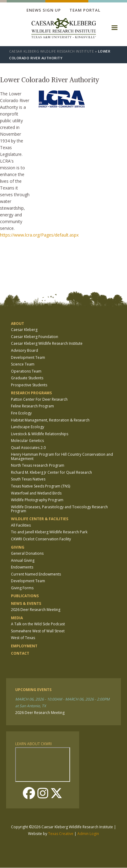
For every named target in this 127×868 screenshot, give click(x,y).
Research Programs (31, 393)
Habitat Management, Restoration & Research (50, 420)
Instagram (43, 793)
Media (17, 618)
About (18, 324)
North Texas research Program (38, 465)
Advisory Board (25, 350)
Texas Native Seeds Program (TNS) (41, 486)
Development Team (28, 357)
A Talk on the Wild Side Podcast (38, 624)
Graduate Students (27, 378)
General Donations (27, 553)
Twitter (56, 793)
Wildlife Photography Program (37, 500)
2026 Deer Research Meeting (36, 610)
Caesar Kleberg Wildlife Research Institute (51, 51)
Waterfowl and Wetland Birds (36, 493)
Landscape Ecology (28, 427)
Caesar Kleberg (24, 330)
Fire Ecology (21, 413)
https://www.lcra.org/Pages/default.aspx (39, 235)
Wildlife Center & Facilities (40, 519)
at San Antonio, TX (31, 706)
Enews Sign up (44, 10)
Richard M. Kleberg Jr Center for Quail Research (51, 472)
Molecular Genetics (27, 441)
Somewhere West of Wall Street (38, 631)
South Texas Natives (28, 479)
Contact (20, 653)
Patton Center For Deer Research (39, 399)
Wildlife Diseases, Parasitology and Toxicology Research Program (59, 509)
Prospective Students (29, 385)
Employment (24, 646)
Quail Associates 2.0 (28, 448)
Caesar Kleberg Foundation (35, 337)
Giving (18, 547)
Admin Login (88, 834)
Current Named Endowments (36, 574)
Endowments (22, 567)
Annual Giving (23, 560)
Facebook (29, 793)
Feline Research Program (32, 406)
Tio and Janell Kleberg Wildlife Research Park (49, 532)
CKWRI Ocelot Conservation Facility (41, 539)
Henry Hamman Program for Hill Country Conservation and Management (62, 456)
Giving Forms (22, 588)
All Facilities (21, 525)
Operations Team (26, 371)
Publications (25, 596)
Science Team (23, 364)
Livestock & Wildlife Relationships (40, 434)
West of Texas (23, 638)
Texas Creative (61, 834)
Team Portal (85, 10)
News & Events (26, 603)
